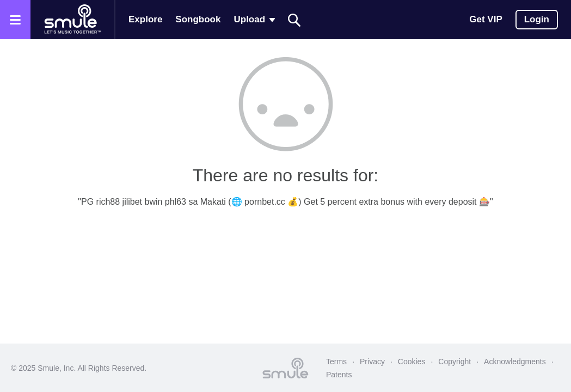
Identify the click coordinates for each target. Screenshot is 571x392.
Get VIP (486, 19)
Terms (336, 362)
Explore (145, 19)
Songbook (198, 19)
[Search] (294, 20)
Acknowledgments (515, 362)
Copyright (455, 362)
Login (537, 19)
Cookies (412, 362)
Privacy (372, 362)
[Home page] (72, 20)
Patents (339, 375)
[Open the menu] (15, 20)
